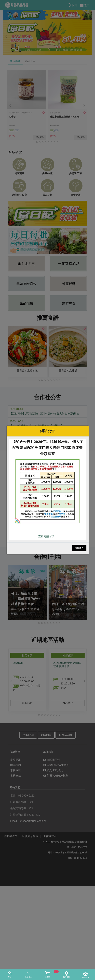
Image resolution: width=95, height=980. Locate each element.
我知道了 (79, 548)
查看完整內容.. (47, 536)
